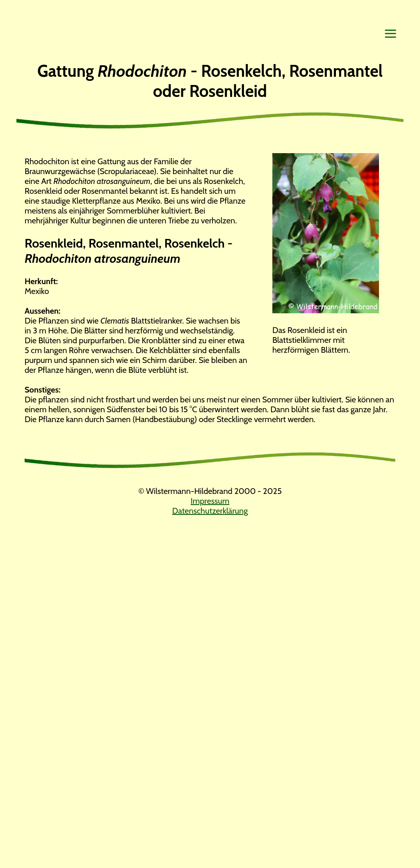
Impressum (210, 501)
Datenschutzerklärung (210, 511)
